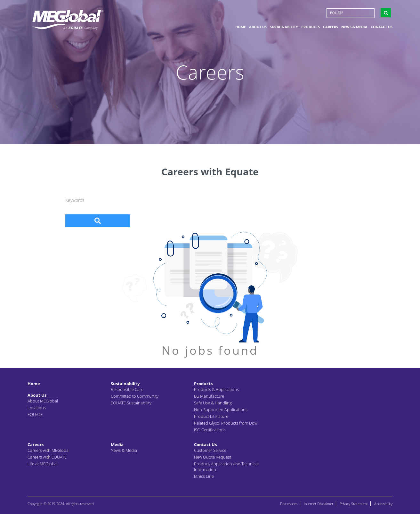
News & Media (354, 27)
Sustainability (284, 27)
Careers (331, 27)
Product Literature (211, 416)
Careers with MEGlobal (48, 450)
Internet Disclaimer (319, 504)
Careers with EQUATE (47, 457)
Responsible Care (127, 389)
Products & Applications (216, 389)
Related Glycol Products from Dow (226, 423)
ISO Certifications (210, 430)
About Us (258, 27)
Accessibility (383, 504)
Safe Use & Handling (213, 403)
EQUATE (337, 13)
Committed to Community (135, 396)
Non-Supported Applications (221, 410)
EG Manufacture (209, 396)
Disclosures (289, 504)
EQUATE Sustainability (131, 403)
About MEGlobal (43, 401)
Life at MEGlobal (43, 464)
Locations (37, 408)
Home (241, 27)
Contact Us (382, 27)
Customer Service (210, 450)
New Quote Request (213, 457)
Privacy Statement (354, 504)
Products (311, 27)
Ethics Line (204, 476)
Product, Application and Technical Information (226, 467)
